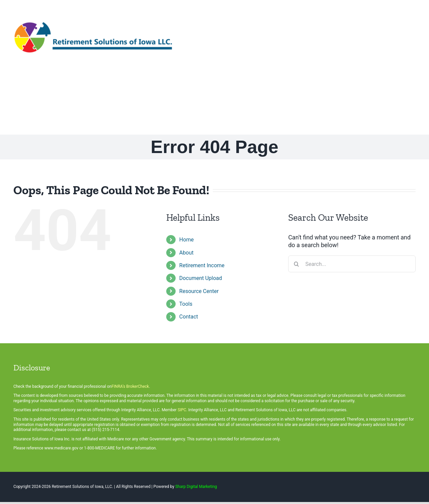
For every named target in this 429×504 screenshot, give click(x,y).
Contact (189, 317)
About (187, 253)
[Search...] (352, 264)
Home (187, 240)
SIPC (182, 410)
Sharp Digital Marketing (196, 487)
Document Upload (201, 278)
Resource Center (199, 291)
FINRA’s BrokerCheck (130, 386)
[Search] (297, 264)
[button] (408, 97)
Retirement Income (202, 265)
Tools (186, 304)
